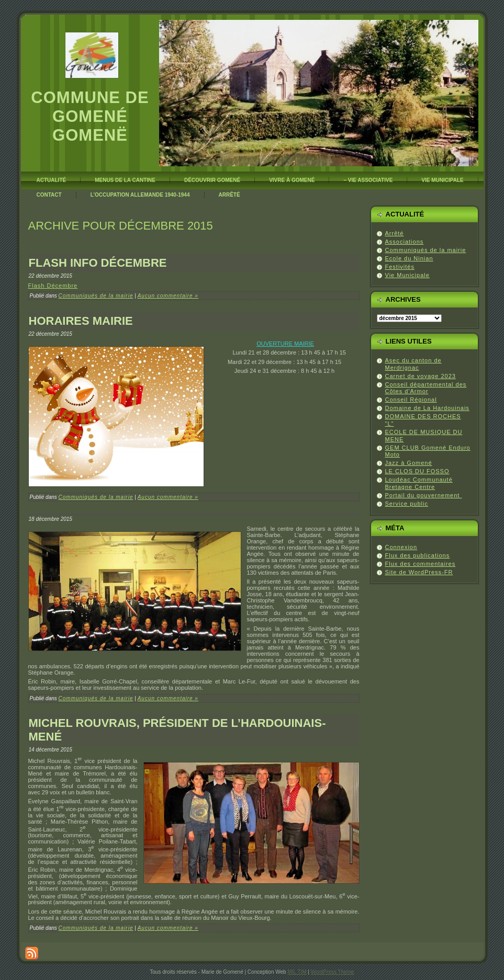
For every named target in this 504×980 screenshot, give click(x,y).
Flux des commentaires (421, 564)
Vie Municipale (407, 275)
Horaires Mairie (81, 321)
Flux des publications (418, 555)
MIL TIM (297, 972)
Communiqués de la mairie (96, 296)
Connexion (401, 547)
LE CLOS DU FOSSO (417, 471)
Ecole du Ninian (409, 258)
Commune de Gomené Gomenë (90, 116)
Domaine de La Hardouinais (427, 408)
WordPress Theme (333, 972)
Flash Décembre (53, 286)
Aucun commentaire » (168, 296)
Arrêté (395, 233)
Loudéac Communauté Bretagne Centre (419, 483)
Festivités (400, 267)
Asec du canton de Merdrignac (413, 364)
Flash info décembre (98, 263)
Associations (405, 242)
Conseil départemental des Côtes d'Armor (426, 388)
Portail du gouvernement (424, 495)
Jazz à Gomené (409, 463)
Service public (407, 504)
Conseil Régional (411, 400)
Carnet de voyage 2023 (421, 376)
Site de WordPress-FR (419, 572)
